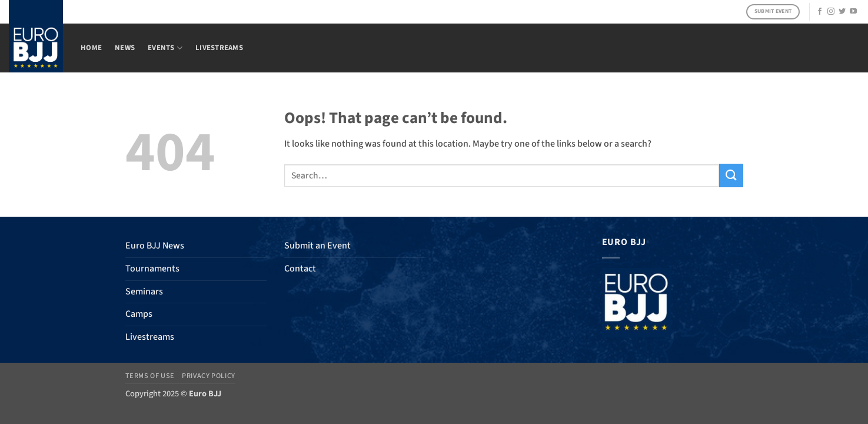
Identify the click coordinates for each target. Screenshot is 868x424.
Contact (300, 269)
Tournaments (152, 269)
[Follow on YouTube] (853, 12)
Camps (139, 314)
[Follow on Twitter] (842, 12)
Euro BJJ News (155, 246)
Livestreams (219, 48)
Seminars (144, 291)
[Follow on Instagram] (831, 12)
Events (165, 48)
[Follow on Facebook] (820, 12)
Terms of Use (150, 376)
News (125, 48)
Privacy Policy (209, 376)
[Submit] (731, 175)
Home (91, 48)
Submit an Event (317, 246)
